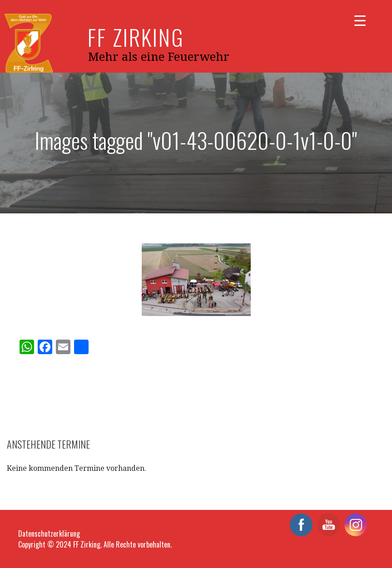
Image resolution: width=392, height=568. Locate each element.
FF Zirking (136, 37)
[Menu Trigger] (360, 19)
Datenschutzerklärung (49, 533)
